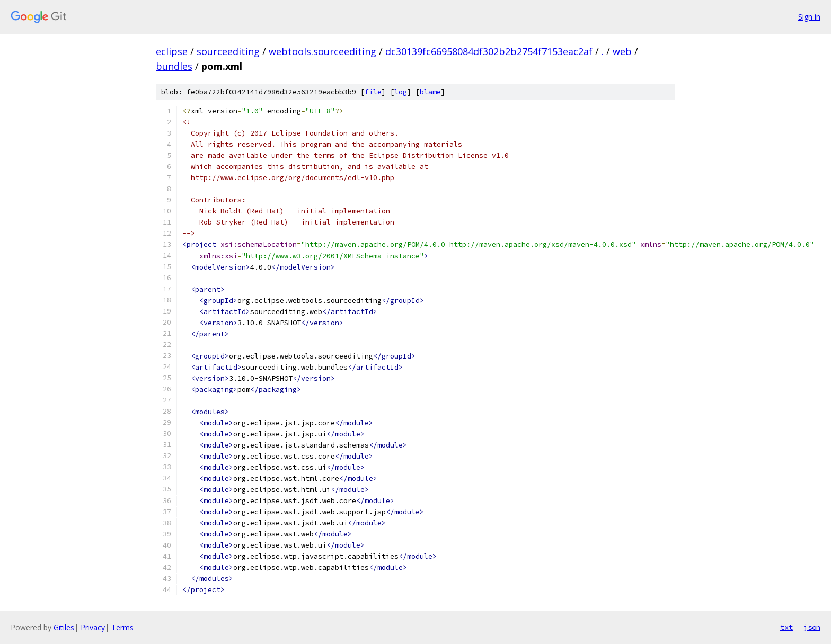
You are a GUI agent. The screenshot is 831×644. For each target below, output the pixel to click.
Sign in (809, 17)
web (622, 51)
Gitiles (64, 627)
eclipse (172, 51)
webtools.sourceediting (322, 51)
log (401, 92)
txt (786, 627)
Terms (122, 627)
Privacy (93, 627)
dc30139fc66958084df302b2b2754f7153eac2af (489, 51)
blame (430, 92)
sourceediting (228, 51)
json (812, 627)
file (373, 92)
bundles (174, 66)
